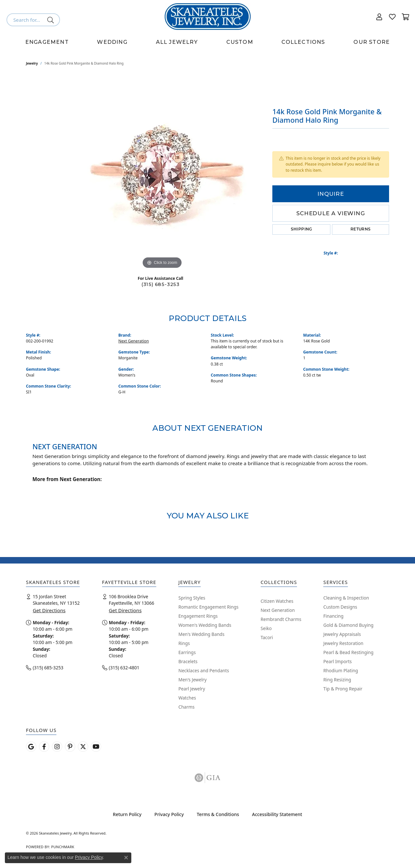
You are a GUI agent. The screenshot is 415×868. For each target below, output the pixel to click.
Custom (240, 42)
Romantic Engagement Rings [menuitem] (208, 607)
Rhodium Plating (341, 670)
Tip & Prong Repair (343, 689)
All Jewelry (177, 42)
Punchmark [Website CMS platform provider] (63, 847)
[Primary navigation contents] (207, 42)
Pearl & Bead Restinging (348, 652)
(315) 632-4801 (124, 668)
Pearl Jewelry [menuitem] (192, 689)
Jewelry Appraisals (342, 634)
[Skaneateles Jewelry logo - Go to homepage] (208, 17)
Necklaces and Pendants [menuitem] (204, 670)
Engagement (47, 42)
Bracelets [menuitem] (188, 661)
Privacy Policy (169, 814)
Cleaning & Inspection (346, 598)
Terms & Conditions (218, 814)
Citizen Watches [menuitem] (277, 601)
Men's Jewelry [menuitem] (192, 680)
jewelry (32, 63)
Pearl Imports (338, 661)
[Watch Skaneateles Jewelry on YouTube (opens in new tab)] (96, 747)
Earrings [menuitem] (187, 652)
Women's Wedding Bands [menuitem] (205, 625)
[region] (162, 173)
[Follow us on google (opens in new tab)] (31, 747)
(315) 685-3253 (160, 284)
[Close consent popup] (126, 858)
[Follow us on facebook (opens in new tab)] (44, 747)
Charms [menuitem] (186, 707)
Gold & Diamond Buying (348, 625)
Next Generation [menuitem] (278, 610)
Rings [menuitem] (184, 643)
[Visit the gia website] (207, 778)
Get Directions (49, 610)
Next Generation (134, 341)
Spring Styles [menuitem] (192, 598)
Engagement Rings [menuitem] (198, 616)
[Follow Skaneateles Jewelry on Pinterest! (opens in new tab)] (70, 747)
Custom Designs (340, 607)
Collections (303, 42)
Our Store (372, 42)
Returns (361, 229)
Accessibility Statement (277, 814)
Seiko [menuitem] (266, 628)
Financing (333, 616)
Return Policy (127, 814)
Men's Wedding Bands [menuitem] (201, 634)
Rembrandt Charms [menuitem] (281, 619)
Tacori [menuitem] (267, 637)
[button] (379, 17)
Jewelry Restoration (343, 643)
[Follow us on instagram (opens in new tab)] (57, 747)
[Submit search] (52, 20)
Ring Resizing (337, 680)
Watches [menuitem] (187, 698)
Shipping (302, 229)
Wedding (112, 42)
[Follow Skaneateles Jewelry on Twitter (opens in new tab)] (83, 747)
